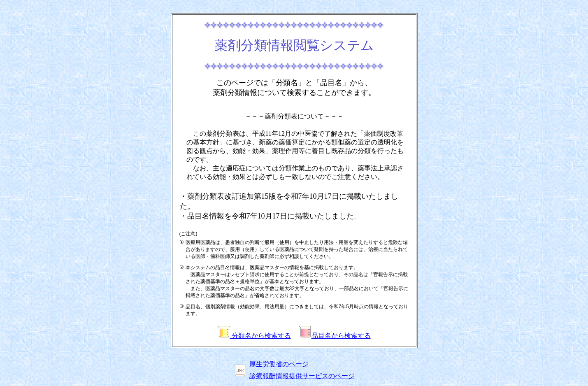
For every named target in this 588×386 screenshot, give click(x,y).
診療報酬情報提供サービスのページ (302, 376)
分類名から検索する (254, 336)
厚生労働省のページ (279, 364)
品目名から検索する (335, 336)
